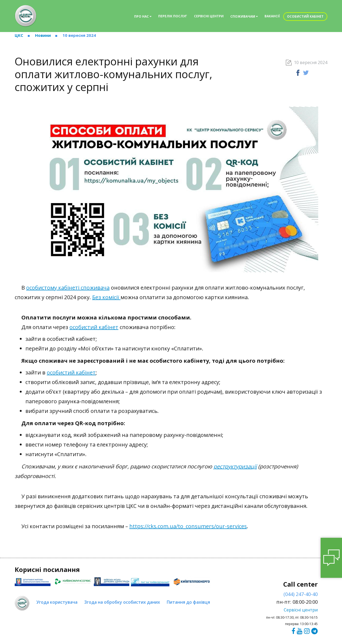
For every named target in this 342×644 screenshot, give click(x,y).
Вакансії (272, 16)
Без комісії (106, 297)
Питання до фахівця (188, 602)
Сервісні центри (209, 16)
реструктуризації (235, 466)
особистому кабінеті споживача (68, 288)
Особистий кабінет (305, 16)
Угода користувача (57, 602)
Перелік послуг (173, 16)
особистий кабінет (94, 327)
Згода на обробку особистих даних (122, 602)
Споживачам (244, 16)
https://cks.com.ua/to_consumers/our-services (188, 526)
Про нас (143, 16)
